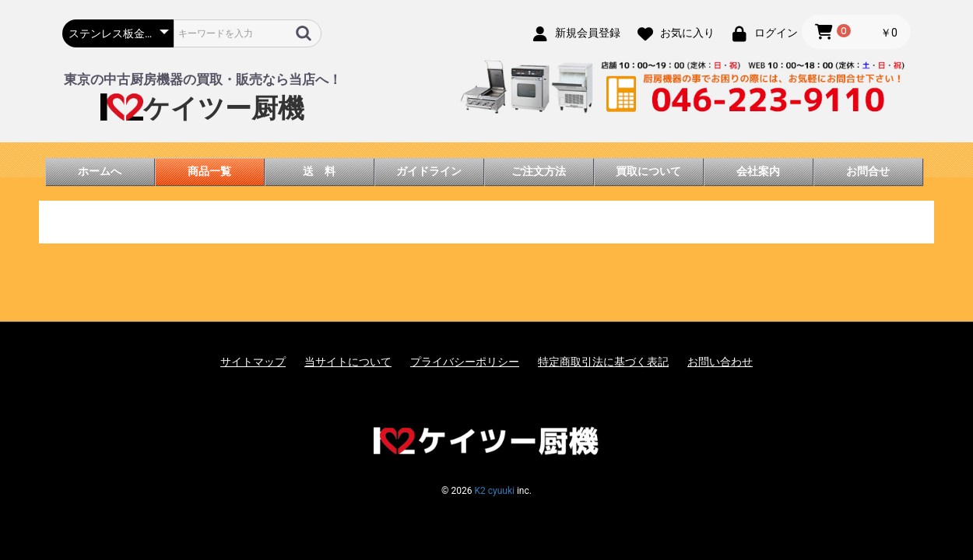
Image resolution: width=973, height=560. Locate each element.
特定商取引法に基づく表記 (603, 362)
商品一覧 (209, 171)
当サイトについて (348, 362)
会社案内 (758, 171)
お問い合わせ (720, 362)
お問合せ (868, 171)
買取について (648, 171)
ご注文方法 (539, 171)
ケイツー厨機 (202, 108)
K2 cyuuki (494, 491)
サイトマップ (253, 362)
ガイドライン (429, 171)
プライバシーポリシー (465, 362)
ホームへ (100, 171)
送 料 (319, 171)
